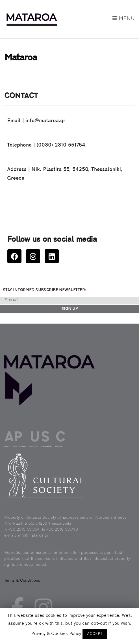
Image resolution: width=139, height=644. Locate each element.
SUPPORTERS (46, 447)
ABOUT (7, 447)
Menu (124, 19)
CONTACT (59, 447)
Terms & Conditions (22, 581)
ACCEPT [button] (95, 634)
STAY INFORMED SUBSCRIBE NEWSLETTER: (44, 290)
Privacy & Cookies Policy (56, 634)
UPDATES (33, 447)
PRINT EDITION (20, 447)
